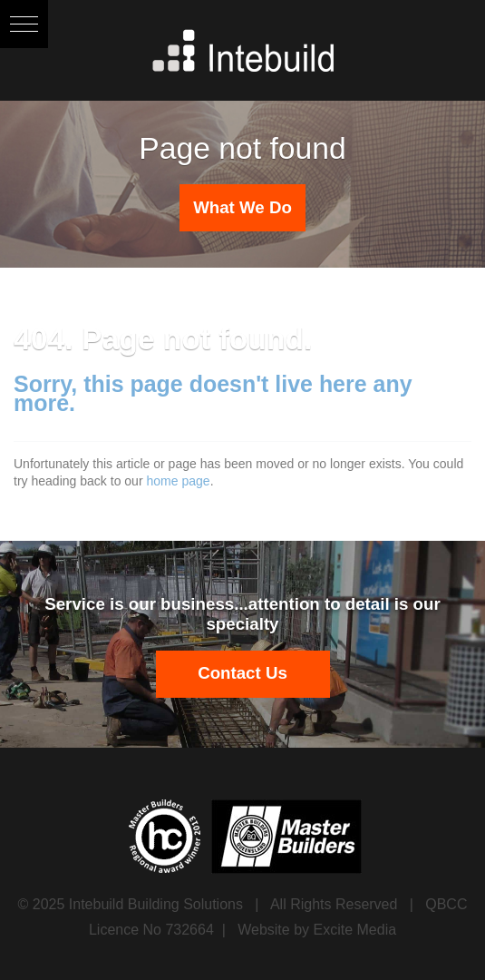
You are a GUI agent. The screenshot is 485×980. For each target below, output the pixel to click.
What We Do (242, 207)
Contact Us (242, 673)
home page (178, 481)
